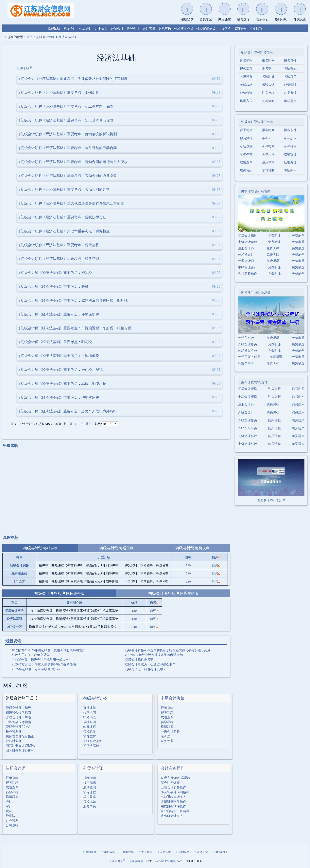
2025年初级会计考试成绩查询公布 (36, 669)
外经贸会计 (246, 254)
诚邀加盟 (201, 852)
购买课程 (274, 388)
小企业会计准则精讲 (175, 792)
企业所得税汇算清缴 (175, 811)
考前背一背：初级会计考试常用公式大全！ (42, 660)
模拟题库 (90, 731)
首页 (29, 37)
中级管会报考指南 (18, 722)
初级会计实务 (93, 741)
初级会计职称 (46, 37)
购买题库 (298, 388)
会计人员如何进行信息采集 (31, 655)
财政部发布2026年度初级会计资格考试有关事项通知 (49, 650)
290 (188, 565)
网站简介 (90, 852)
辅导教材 (90, 736)
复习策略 (268, 101)
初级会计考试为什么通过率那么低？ (150, 664)
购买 (216, 565)
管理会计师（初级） (20, 708)
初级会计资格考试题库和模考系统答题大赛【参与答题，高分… (169, 650)
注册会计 (101, 28)
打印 (20, 68)
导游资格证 (246, 363)
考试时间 (268, 77)
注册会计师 (16, 768)
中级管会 (225, 28)
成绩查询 (90, 722)
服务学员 (90, 806)
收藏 (29, 68)
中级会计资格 (173, 698)
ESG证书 (240, 28)
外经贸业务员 (184, 28)
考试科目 (290, 77)
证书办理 (290, 93)
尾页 (88, 424)
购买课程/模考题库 (254, 382)
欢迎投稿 (127, 852)
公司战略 (12, 825)
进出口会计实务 (172, 816)
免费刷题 (298, 236)
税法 (9, 811)
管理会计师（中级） (20, 717)
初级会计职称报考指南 (257, 52)
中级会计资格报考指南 (257, 122)
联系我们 (220, 852)
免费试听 (54, 28)
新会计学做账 (170, 783)
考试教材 (246, 85)
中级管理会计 (248, 267)
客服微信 (136, 861)
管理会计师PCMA (18, 727)
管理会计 (133, 28)
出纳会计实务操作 (173, 787)
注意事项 (268, 93)
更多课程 (256, 28)
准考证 (267, 69)
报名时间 (268, 60)
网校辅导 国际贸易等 (256, 292)
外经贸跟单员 (206, 28)
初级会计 (70, 28)
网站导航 (109, 852)
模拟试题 (90, 801)
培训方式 (246, 101)
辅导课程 (90, 727)
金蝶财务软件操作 (173, 801)
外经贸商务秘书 (249, 357)
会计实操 (149, 28)
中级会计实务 (170, 731)
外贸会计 (117, 28)
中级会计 (86, 28)
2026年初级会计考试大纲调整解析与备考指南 (44, 664)
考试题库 (290, 101)
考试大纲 (268, 85)
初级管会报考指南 (18, 712)
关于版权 (146, 852)
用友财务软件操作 (173, 806)
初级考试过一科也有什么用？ (146, 669)
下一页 (79, 424)
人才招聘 (164, 852)
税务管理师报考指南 (20, 736)
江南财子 (117, 861)
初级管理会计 (248, 436)
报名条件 (290, 60)
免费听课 (274, 236)
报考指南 (90, 712)
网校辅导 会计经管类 (256, 191)
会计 (9, 801)
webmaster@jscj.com (169, 861)
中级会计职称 (248, 242)
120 (134, 611)
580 (188, 581)
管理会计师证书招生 (271, 500)
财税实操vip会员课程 (176, 778)
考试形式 (290, 69)
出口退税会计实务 (173, 797)
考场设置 (246, 77)
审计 (9, 806)
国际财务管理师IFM (20, 750)
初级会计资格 (95, 698)
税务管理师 (14, 731)
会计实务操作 (173, 768)
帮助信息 (183, 852)
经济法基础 (66, 37)
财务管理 (167, 741)
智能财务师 (14, 741)
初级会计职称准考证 (139, 660)
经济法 (165, 736)
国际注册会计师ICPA (20, 746)
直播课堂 (90, 708)
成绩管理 (290, 85)
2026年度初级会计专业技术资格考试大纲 (154, 655)
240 (134, 627)
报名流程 (246, 69)
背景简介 (246, 60)
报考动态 (90, 717)
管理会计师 (246, 261)
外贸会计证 (93, 768)
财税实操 (165, 28)
